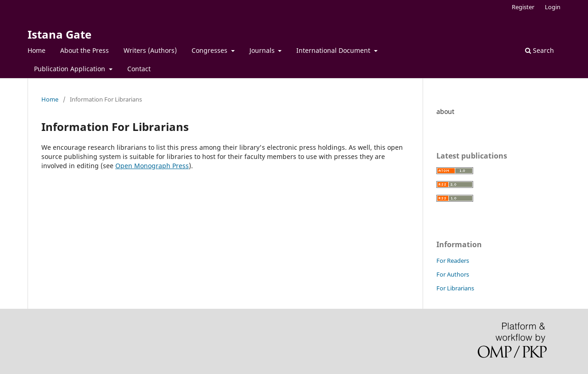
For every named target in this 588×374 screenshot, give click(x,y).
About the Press (85, 50)
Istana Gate (59, 34)
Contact (139, 69)
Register (523, 7)
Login (553, 7)
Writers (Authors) (150, 50)
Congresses (210, 50)
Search (540, 50)
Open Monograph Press (152, 166)
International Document (334, 50)
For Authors (453, 274)
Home (37, 50)
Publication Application (71, 69)
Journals (263, 50)
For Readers (453, 261)
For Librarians (455, 288)
